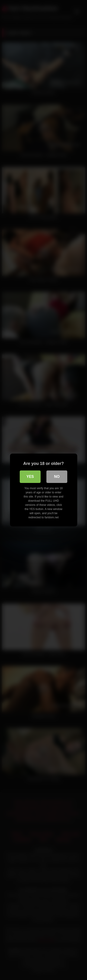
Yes (30, 477)
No (57, 477)
